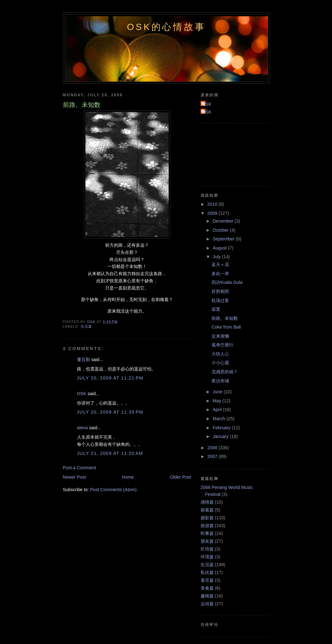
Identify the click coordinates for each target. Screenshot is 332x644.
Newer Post (74, 477)
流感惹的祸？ (225, 372)
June (218, 392)
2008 (213, 448)
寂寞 (216, 309)
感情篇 (207, 502)
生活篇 (86, 326)
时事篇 (207, 533)
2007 (213, 456)
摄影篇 (207, 518)
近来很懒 (220, 336)
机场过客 (220, 300)
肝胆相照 (220, 291)
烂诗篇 (207, 549)
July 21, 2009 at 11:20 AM (110, 453)
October (221, 230)
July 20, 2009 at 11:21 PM (110, 378)
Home (128, 477)
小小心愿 (220, 363)
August (220, 248)
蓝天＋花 (220, 264)
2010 (213, 204)
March (220, 419)
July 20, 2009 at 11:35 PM (110, 412)
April (218, 410)
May (218, 401)
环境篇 (207, 557)
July (217, 257)
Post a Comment (79, 468)
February (222, 428)
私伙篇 (207, 572)
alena (82, 428)
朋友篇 (207, 541)
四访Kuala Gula (227, 282)
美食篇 (207, 588)
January (221, 436)
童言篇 (207, 580)
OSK (82, 394)
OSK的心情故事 (166, 27)
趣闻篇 (207, 596)
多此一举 (220, 274)
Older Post (181, 477)
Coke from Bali (226, 327)
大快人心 (220, 354)
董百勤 (84, 360)
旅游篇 (207, 526)
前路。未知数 (225, 318)
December (224, 221)
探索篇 (207, 510)
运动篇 (207, 604)
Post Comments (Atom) (113, 490)
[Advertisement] (229, 154)
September (224, 239)
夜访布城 (220, 381)
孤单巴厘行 (222, 345)
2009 (213, 213)
